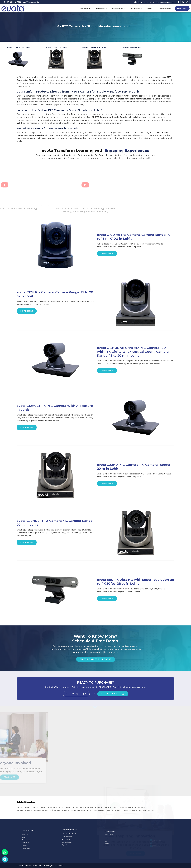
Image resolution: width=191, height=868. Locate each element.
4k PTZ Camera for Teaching (132, 807)
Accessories (119, 8)
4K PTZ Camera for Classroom (71, 807)
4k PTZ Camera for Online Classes (139, 810)
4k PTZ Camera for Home (44, 807)
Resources (136, 8)
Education (86, 8)
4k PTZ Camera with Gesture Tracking (104, 810)
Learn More (107, 254)
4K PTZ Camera (24, 807)
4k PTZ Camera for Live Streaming (102, 807)
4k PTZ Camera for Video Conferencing (34, 810)
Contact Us (165, 8)
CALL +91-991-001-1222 (115, 695)
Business (102, 8)
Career (151, 8)
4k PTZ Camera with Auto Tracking (69, 810)
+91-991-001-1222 (12, 2)
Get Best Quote (78, 695)
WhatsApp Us (31, 2)
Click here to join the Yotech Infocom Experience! (155, 2)
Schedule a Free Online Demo (96, 660)
